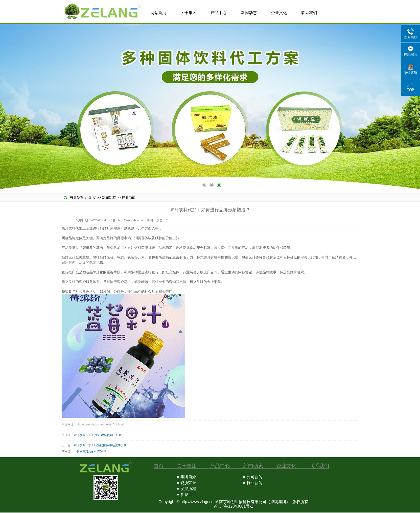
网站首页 (158, 13)
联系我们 (309, 13)
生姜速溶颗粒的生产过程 (90, 452)
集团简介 (188, 477)
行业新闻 (129, 198)
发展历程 (188, 489)
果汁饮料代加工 (84, 435)
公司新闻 (255, 477)
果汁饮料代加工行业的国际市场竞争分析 (100, 445)
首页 (159, 466)
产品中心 (219, 13)
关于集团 (188, 13)
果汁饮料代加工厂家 (108, 435)
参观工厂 (188, 495)
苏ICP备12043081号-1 (233, 506)
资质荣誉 (188, 483)
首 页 (92, 198)
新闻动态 (249, 13)
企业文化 (279, 13)
